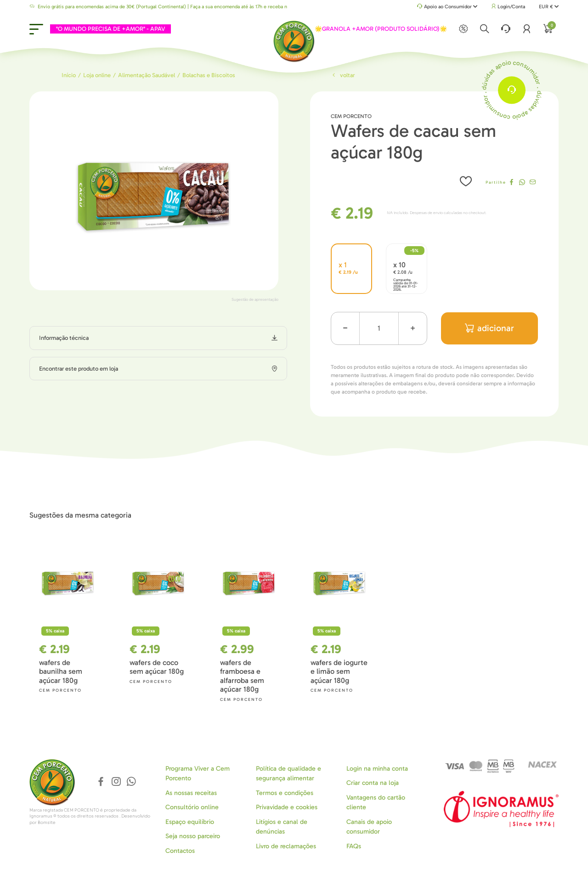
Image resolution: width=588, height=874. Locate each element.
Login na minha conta (377, 769)
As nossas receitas (191, 793)
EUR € (549, 7)
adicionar (489, 328)
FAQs (354, 846)
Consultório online (192, 807)
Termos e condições (285, 793)
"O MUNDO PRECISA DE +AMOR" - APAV (110, 29)
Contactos (180, 851)
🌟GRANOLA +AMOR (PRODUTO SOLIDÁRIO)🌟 (381, 29)
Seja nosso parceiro (193, 836)
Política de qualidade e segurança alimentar (288, 773)
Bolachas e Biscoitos (209, 75)
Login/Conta (508, 7)
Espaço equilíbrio (190, 822)
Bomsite (47, 823)
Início (69, 75)
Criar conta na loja (373, 783)
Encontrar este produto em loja (79, 369)
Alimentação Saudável (147, 75)
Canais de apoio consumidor (369, 827)
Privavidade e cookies (287, 807)
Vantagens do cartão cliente (376, 802)
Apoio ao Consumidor (447, 7)
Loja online (97, 75)
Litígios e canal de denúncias (282, 827)
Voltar (343, 75)
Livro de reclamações (286, 846)
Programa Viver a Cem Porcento (198, 773)
